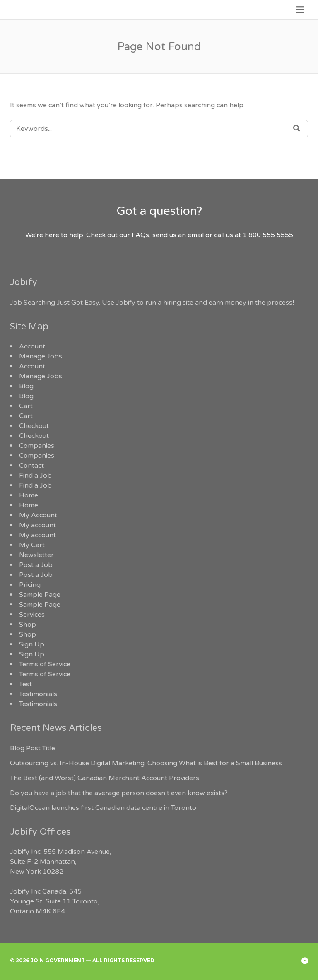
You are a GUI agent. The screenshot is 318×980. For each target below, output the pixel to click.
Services (32, 615)
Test (25, 684)
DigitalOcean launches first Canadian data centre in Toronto (103, 808)
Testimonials (38, 694)
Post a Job (36, 565)
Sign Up (32, 644)
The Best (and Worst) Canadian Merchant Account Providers (105, 778)
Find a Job (35, 476)
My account (37, 525)
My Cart (32, 545)
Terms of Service (45, 664)
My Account (38, 515)
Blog (26, 386)
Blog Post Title (33, 748)
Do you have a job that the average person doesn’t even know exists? (119, 793)
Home (29, 495)
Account (32, 346)
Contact (31, 466)
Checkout (34, 426)
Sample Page (40, 595)
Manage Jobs (41, 356)
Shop (28, 625)
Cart (26, 406)
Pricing (30, 585)
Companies (37, 446)
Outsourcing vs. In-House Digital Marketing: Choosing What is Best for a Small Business (146, 763)
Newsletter (36, 555)
